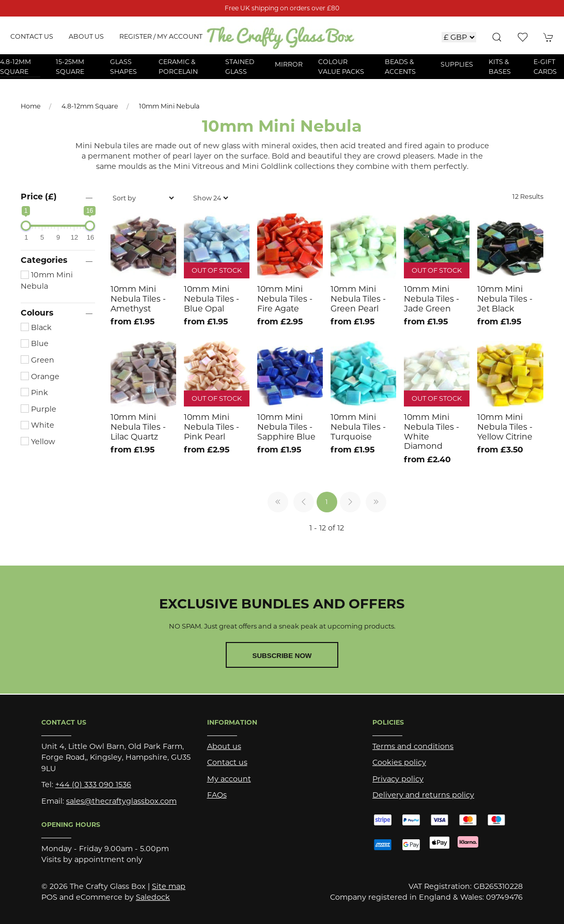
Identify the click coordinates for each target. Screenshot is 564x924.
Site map (169, 886)
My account (229, 779)
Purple (38, 409)
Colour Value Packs (341, 67)
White (37, 425)
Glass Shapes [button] (123, 67)
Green (37, 360)
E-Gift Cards (545, 67)
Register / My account (161, 36)
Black (36, 327)
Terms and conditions (413, 746)
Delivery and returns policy (423, 795)
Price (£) (39, 197)
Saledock (153, 897)
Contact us (32, 36)
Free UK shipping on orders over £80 (282, 8)
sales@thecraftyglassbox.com (121, 801)
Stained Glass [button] (240, 67)
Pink (34, 393)
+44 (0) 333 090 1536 (93, 785)
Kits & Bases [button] (500, 67)
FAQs (217, 795)
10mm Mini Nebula (169, 106)
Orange (40, 377)
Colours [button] (37, 313)
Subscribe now (282, 656)
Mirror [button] (289, 64)
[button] (497, 37)
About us (86, 36)
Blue (35, 343)
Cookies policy (399, 762)
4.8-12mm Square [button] (15, 67)
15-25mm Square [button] (70, 67)
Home (31, 106)
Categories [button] (44, 260)
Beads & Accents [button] (400, 67)
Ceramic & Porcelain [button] (178, 67)
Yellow (38, 442)
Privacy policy (398, 779)
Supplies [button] (457, 64)
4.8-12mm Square (90, 106)
